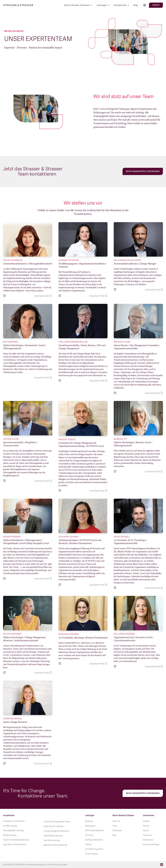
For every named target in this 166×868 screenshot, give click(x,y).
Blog (136, 5)
